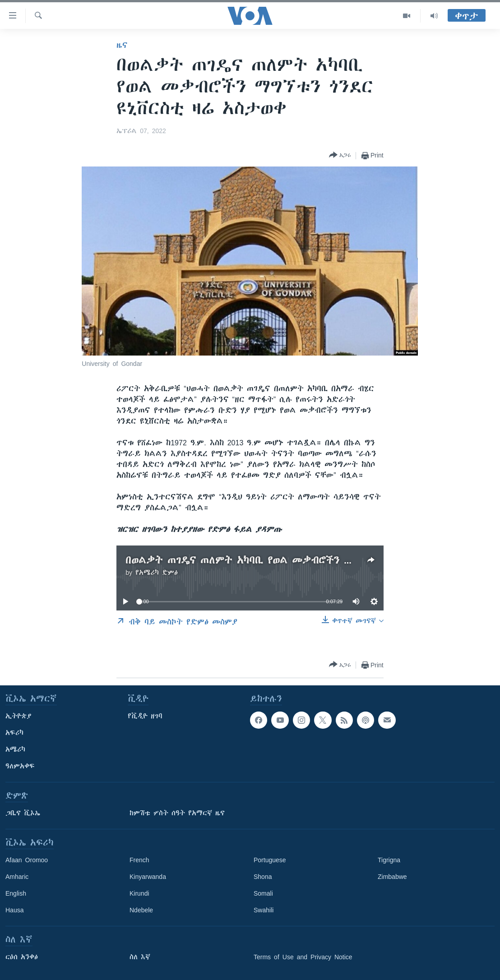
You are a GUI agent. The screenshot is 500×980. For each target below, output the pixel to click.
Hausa (14, 910)
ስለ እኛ (140, 957)
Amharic (17, 877)
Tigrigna (389, 860)
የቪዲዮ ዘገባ (145, 716)
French (139, 860)
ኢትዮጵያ (19, 716)
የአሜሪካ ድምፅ (157, 573)
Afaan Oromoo (27, 860)
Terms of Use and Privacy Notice (303, 957)
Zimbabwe (392, 877)
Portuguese (270, 860)
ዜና (122, 45)
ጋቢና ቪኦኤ (23, 813)
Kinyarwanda (148, 877)
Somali (263, 893)
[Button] (340, 155)
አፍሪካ (14, 733)
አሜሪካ (15, 749)
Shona (263, 877)
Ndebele (141, 910)
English (16, 893)
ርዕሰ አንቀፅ (22, 957)
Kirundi (139, 893)
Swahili (264, 910)
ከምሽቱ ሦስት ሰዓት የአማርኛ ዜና (177, 813)
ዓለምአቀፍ (20, 766)
